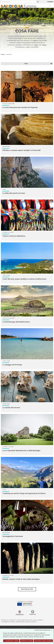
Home (3, 54)
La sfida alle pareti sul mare (14, 193)
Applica (38, 2)
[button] (27, 64)
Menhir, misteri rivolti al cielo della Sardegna (21, 579)
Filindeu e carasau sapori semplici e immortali (21, 150)
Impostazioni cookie (23, 622)
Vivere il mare (6, 275)
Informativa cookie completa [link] (43, 641)
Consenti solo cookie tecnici (44, 630)
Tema (26, 64)
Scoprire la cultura (8, 232)
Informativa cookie (8, 622)
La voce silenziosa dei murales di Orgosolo (20, 107)
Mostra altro (27, 589)
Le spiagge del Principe (12, 365)
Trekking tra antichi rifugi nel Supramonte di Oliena (24, 493)
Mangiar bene (6, 147)
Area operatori (23, 620)
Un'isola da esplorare (9, 104)
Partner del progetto (9, 620)
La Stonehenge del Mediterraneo (16, 322)
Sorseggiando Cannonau (13, 536)
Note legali (33, 620)
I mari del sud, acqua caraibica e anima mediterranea (24, 279)
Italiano (50, 2)
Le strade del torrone (11, 408)
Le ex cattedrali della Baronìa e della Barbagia (21, 451)
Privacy (41, 620)
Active (4, 189)
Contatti (34, 622)
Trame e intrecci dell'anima (14, 236)
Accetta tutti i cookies (11, 641)
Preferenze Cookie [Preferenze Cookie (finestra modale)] (27, 641)
